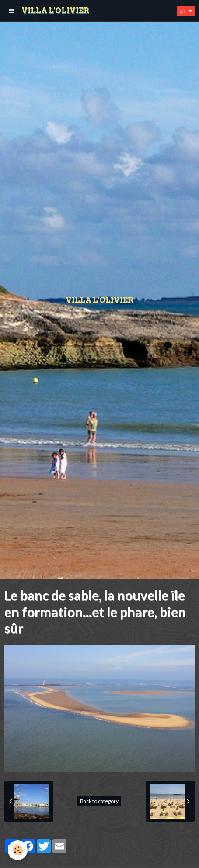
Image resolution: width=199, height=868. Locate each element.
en (182, 11)
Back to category (99, 801)
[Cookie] (18, 850)
